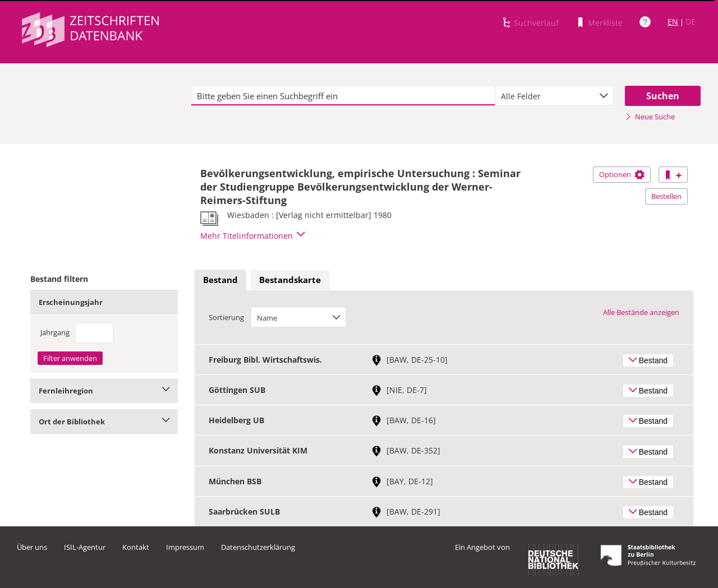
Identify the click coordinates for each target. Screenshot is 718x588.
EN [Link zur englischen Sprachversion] (673, 22)
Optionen (622, 174)
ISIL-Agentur (85, 547)
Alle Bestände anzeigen (641, 312)
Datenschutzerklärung (258, 547)
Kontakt (136, 547)
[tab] (220, 280)
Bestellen (666, 196)
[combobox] (554, 96)
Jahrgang (55, 332)
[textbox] (343, 96)
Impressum (185, 547)
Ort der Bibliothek (104, 422)
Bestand (220, 280)
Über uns (32, 547)
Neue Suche (650, 117)
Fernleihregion (104, 391)
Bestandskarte (290, 280)
